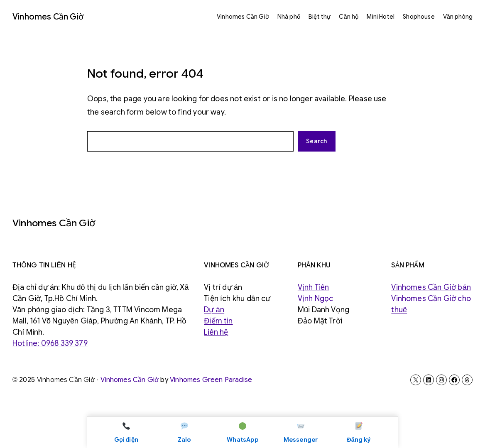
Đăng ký (359, 432)
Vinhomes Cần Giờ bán (431, 287)
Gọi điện (126, 432)
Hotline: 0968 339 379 (50, 343)
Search (317, 141)
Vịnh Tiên (314, 287)
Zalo (185, 432)
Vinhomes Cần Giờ (48, 17)
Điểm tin (218, 321)
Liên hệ (216, 332)
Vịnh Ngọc (316, 299)
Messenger (301, 432)
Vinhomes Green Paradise (211, 380)
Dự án (214, 310)
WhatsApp (242, 432)
